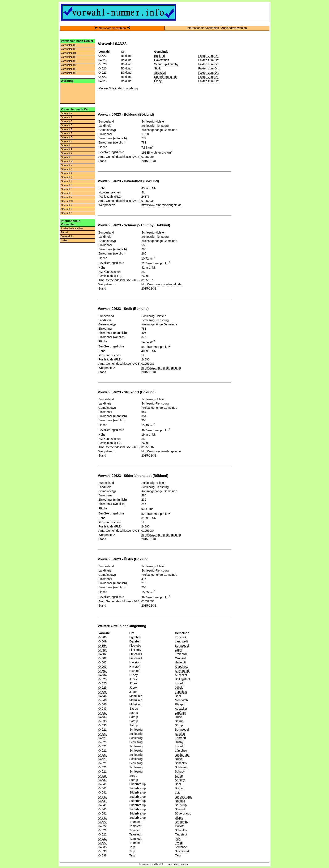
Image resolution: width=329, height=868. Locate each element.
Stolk (157, 68)
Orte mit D (67, 125)
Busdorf (180, 734)
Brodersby (182, 822)
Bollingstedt (183, 679)
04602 (102, 654)
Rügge (179, 704)
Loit (177, 792)
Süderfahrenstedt (165, 77)
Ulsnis (179, 818)
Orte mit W (67, 201)
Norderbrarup (184, 797)
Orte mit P (67, 173)
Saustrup (181, 805)
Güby (178, 650)
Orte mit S (67, 185)
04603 (102, 662)
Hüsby (179, 742)
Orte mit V (67, 197)
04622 (102, 822)
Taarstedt (181, 834)
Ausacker (181, 675)
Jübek (179, 688)
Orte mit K (67, 153)
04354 (102, 646)
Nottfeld (180, 801)
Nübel (179, 759)
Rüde (178, 717)
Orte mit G (67, 137)
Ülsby (158, 81)
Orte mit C (67, 121)
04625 (102, 679)
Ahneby (180, 780)
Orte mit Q (67, 177)
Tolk (178, 839)
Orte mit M (67, 161)
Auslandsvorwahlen (72, 228)
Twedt (179, 843)
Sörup (179, 725)
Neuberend (182, 755)
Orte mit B (67, 117)
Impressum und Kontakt (152, 864)
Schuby (180, 771)
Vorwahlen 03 (69, 49)
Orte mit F (66, 133)
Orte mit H (67, 141)
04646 (102, 696)
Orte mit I (66, 145)
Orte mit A (66, 114)
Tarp (178, 855)
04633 (102, 709)
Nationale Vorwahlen (112, 28)
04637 (102, 780)
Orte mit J (66, 149)
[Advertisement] (78, 93)
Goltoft (179, 826)
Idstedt (179, 683)
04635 (102, 776)
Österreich (67, 236)
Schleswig (182, 767)
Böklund (160, 56)
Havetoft (180, 662)
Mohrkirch (181, 700)
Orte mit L (66, 157)
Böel (178, 696)
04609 (102, 637)
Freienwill (181, 654)
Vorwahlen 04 (69, 53)
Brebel (179, 788)
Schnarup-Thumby (166, 64)
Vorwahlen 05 (69, 57)
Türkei (64, 232)
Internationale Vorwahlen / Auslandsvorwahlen (217, 28)
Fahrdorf (181, 738)
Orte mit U (67, 193)
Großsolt (181, 658)
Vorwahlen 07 (69, 65)
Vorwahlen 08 (69, 69)
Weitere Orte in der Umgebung (118, 88)
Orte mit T (66, 189)
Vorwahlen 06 (69, 61)
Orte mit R (67, 181)
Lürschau (181, 692)
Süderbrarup (183, 813)
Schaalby (181, 763)
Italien (64, 240)
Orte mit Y (67, 209)
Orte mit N (67, 165)
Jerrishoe (181, 847)
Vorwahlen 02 (69, 45)
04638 (102, 847)
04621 (102, 730)
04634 (102, 675)
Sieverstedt (182, 671)
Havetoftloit (162, 60)
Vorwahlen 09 (69, 73)
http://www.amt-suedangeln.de (161, 368)
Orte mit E (67, 129)
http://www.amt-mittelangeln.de (161, 205)
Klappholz (181, 667)
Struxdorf (160, 73)
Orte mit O (67, 169)
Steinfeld (181, 809)
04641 (102, 784)
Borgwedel (182, 646)
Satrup (179, 721)
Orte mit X (67, 205)
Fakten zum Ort (208, 56)
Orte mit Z (66, 213)
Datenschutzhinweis (177, 864)
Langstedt (181, 641)
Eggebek (181, 637)
